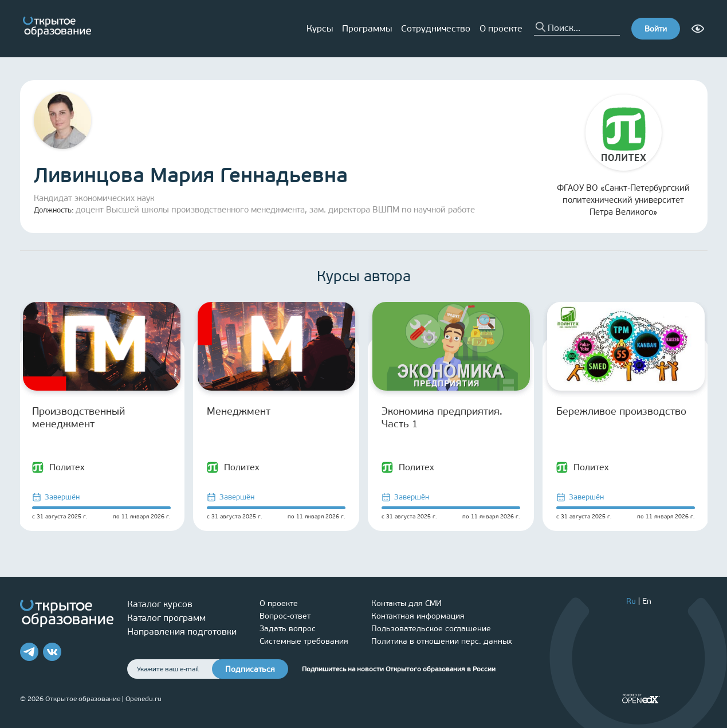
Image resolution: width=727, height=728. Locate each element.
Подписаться (250, 669)
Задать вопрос (288, 629)
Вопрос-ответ (285, 616)
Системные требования (304, 641)
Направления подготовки (182, 631)
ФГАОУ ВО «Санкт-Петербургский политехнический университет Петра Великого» (623, 156)
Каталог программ (166, 618)
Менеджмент (239, 411)
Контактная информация (418, 616)
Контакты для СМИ (406, 603)
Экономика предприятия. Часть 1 (442, 418)
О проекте (501, 28)
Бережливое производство (621, 411)
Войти (656, 29)
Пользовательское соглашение (431, 629)
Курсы (320, 28)
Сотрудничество (436, 28)
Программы (367, 28)
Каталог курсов (160, 604)
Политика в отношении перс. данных (442, 641)
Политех (58, 467)
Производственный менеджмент (78, 418)
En (647, 601)
